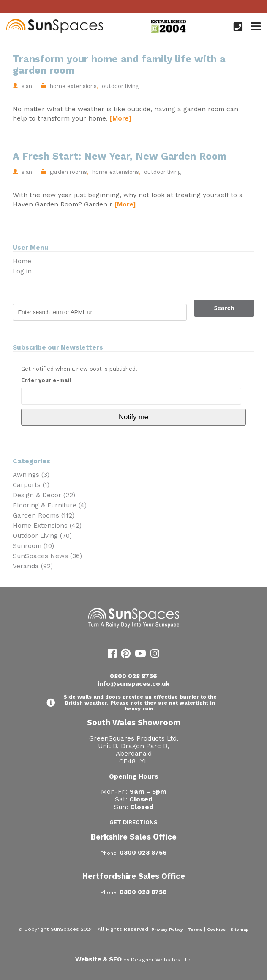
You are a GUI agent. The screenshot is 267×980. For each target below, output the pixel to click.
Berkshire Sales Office (134, 837)
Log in (22, 271)
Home (22, 261)
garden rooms (68, 172)
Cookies (216, 929)
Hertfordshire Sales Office (134, 876)
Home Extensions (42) (47, 526)
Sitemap (240, 929)
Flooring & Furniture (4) (50, 505)
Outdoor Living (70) (42, 536)
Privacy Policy (167, 929)
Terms (195, 929)
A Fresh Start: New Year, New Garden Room (120, 156)
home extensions (73, 86)
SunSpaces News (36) (47, 556)
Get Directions (133, 822)
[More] (120, 118)
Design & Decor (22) (44, 495)
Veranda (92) (33, 566)
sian (27, 86)
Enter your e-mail (46, 380)
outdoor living (120, 86)
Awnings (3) (31, 475)
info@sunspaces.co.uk (133, 684)
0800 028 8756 (133, 676)
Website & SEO (98, 959)
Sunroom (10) (33, 546)
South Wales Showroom (134, 723)
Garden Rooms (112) (44, 515)
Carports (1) (31, 485)
